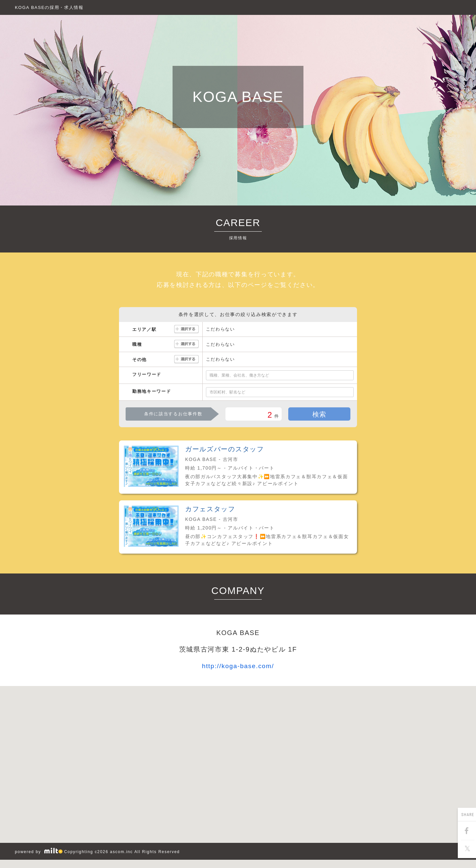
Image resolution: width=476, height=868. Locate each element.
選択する (186, 329)
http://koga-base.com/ (238, 666)
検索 (319, 414)
